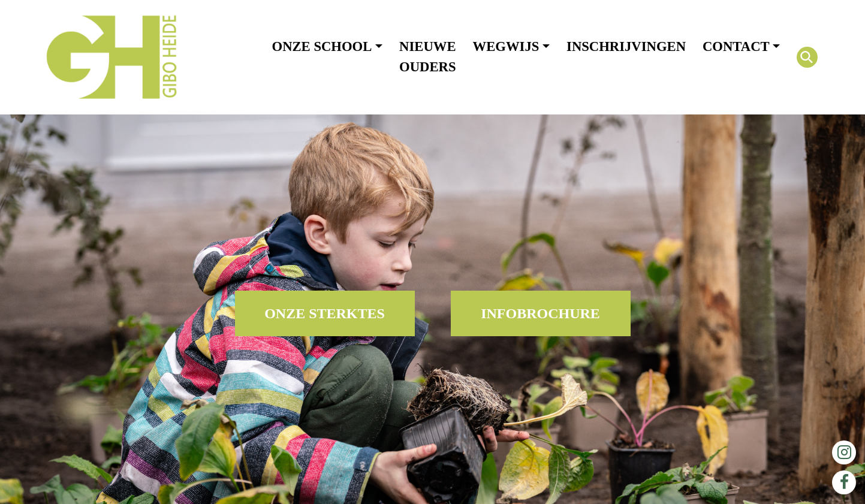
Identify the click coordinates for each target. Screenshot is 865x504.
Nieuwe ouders (427, 57)
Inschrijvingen (626, 46)
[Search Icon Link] (807, 57)
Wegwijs (506, 46)
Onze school (322, 46)
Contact (736, 46)
